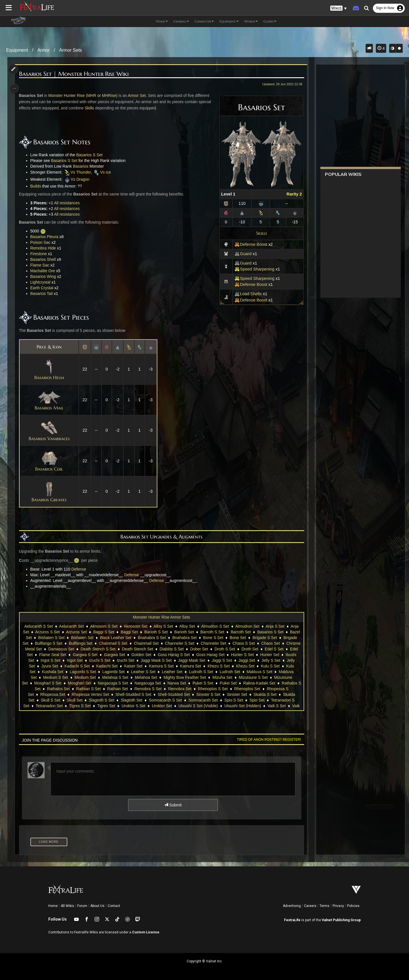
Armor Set (138, 95)
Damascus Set (122, 649)
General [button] (181, 21)
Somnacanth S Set (248, 700)
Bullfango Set (120, 643)
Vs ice (104, 172)
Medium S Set (119, 677)
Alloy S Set (163, 626)
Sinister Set (52, 700)
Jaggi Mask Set (266, 660)
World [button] (251, 21)
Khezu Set (45, 672)
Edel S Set (76, 655)
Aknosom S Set (104, 626)
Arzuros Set (88, 632)
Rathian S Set (158, 689)
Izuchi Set (200, 660)
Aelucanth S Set (38, 626)
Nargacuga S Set (182, 683)
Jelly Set (98, 666)
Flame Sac (42, 265)
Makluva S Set (59, 677)
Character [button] (204, 21)
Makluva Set (89, 677)
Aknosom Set (135, 626)
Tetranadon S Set (104, 706)
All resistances (68, 203)
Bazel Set (48, 638)
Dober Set (260, 649)
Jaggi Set (50, 666)
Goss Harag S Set (248, 655)
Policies (353, 906)
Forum (82, 906)
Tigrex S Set (170, 706)
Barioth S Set (168, 632)
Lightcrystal (42, 282)
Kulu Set (94, 672)
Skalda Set (107, 700)
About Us (97, 906)
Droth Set (52, 655)
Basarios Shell (45, 259)
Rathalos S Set (96, 689)
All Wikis (67, 906)
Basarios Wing (45, 276)
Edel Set (99, 655)
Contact (114, 906)
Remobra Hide (45, 248)
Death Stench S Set (159, 649)
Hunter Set (75, 660)
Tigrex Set (196, 706)
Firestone (40, 254)
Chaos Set (55, 649)
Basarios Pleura (46, 237)
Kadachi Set (177, 666)
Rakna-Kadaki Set (61, 689)
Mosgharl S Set (117, 683)
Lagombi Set (179, 672)
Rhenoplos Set (60, 694)
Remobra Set (249, 689)
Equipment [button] (229, 21)
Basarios (82, 166)
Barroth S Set (224, 632)
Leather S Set (209, 672)
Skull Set (157, 700)
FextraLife (292, 920)
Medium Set (149, 677)
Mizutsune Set (84, 683)
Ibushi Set (99, 660)
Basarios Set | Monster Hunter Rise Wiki (76, 74)
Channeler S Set (219, 643)
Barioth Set (196, 632)
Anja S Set (275, 626)
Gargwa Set (189, 655)
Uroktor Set (252, 706)
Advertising (292, 906)
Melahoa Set (209, 677)
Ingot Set (149, 660)
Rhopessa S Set (94, 694)
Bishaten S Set (77, 638)
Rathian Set (187, 689)
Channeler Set (253, 643)
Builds (37, 186)
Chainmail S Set (153, 643)
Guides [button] (270, 21)
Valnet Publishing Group (341, 920)
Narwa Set (246, 683)
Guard (241, 254)
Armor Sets (70, 50)
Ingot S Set (125, 660)
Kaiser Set (204, 666)
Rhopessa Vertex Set (165, 694)
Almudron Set (247, 626)
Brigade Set (58, 643)
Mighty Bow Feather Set (248, 677)
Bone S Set (238, 638)
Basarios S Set (91, 155)
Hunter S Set (47, 660)
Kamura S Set (232, 666)
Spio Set (75, 706)
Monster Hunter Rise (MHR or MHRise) (84, 95)
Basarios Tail (43, 294)
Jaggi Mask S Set (230, 660)
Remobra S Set (217, 689)
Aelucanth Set (71, 626)
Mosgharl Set (149, 683)
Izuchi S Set (174, 660)
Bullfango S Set (88, 643)
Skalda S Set (80, 700)
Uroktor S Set (224, 706)
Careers (310, 906)
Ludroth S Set (267, 672)
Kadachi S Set (148, 666)
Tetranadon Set (139, 706)
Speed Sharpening (252, 269)
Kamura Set (261, 666)
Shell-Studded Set (248, 694)
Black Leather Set (141, 638)
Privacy (338, 906)
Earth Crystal (44, 288)
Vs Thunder (79, 172)
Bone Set (263, 638)
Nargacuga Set (217, 683)
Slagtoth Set (214, 700)
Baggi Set (141, 632)
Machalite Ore (44, 271)
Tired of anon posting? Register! (267, 740)
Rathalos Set (128, 689)
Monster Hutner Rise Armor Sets (161, 617)
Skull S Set (133, 700)
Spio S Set (51, 706)
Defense (80, 569)
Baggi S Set (115, 632)
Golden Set (215, 655)
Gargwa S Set (159, 655)
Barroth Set (252, 632)
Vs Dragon (78, 179)
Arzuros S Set (59, 632)
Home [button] (162, 21)
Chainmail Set (186, 643)
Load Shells (246, 294)
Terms (325, 906)
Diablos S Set (233, 649)
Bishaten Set (107, 638)
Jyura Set (120, 666)
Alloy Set (187, 626)
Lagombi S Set (149, 672)
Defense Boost (249, 244)
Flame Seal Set (127, 655)
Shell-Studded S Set (208, 694)
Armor (43, 50)
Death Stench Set (199, 649)
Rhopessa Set (127, 694)
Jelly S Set (74, 666)
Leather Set (238, 672)
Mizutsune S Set (51, 683)
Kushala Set (118, 672)
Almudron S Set (215, 626)
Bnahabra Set (210, 638)
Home (53, 906)
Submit (173, 805)
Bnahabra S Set (177, 638)
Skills (259, 233)
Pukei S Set (272, 683)
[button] (339, 8)
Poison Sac (42, 242)
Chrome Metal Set (87, 649)
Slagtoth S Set (184, 700)
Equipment (17, 50)
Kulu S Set (70, 672)
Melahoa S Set (179, 677)
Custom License (146, 932)
